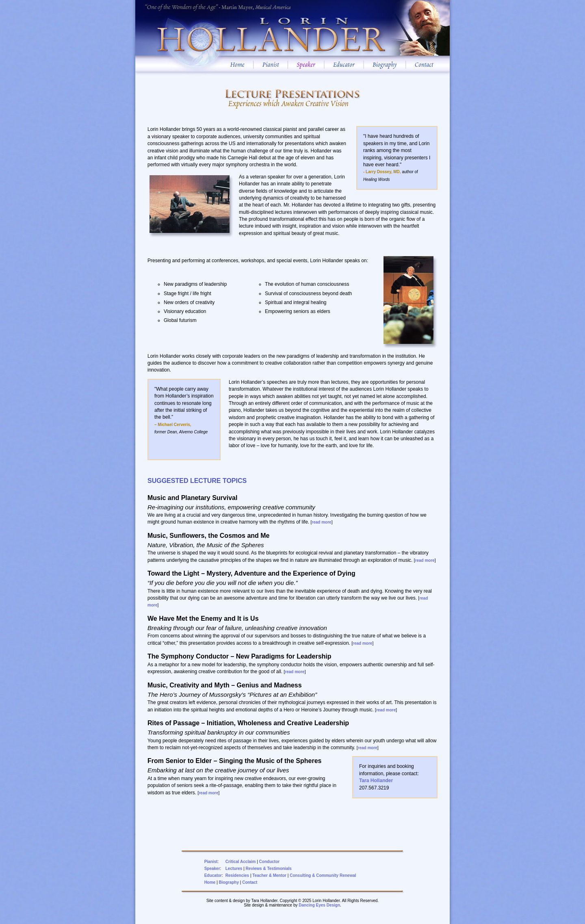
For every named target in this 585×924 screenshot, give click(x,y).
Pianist (211, 862)
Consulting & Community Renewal (323, 875)
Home (210, 882)
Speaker (212, 869)
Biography (229, 882)
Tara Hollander (376, 781)
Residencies (237, 875)
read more (321, 522)
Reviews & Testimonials (269, 869)
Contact (250, 882)
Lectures (234, 869)
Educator (213, 875)
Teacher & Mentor (269, 875)
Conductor (270, 862)
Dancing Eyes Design (319, 905)
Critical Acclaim (241, 862)
